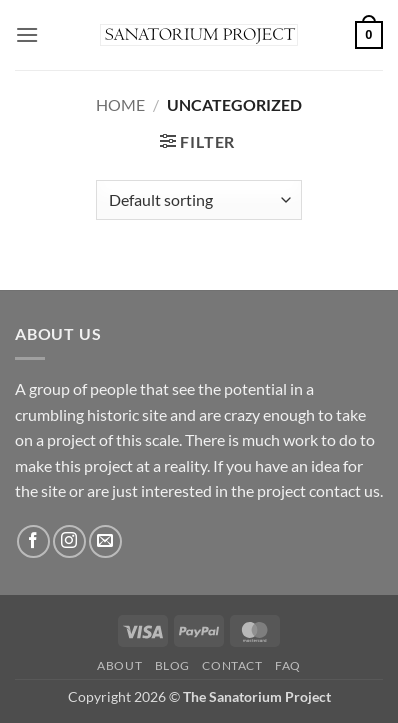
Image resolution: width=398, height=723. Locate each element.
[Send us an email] (105, 541)
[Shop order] (198, 200)
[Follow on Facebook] (33, 541)
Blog (172, 665)
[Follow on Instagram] (69, 541)
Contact (232, 665)
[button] (27, 34)
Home (120, 104)
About (119, 665)
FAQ (288, 665)
